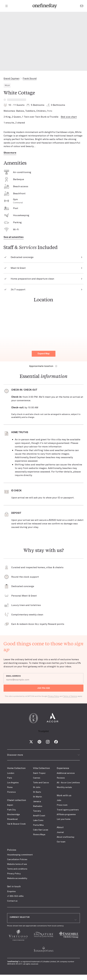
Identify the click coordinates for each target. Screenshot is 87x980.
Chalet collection (17, 800)
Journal (60, 832)
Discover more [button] (43, 755)
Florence (11, 792)
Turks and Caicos (41, 783)
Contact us (12, 901)
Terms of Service (70, 696)
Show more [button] (10, 153)
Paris (10, 778)
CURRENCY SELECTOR (20, 917)
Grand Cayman (11, 78)
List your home (64, 819)
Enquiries (11, 891)
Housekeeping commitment (20, 855)
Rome (10, 787)
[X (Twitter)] (31, 742)
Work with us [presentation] (64, 795)
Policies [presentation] (12, 850)
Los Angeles (13, 783)
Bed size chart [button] (69, 117)
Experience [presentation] (63, 768)
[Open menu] (7, 6)
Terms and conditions (17, 869)
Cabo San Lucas (41, 830)
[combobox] (43, 920)
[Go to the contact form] (82, 6)
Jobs (59, 800)
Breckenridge (13, 815)
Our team (61, 842)
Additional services (66, 773)
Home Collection (16, 768)
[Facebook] (56, 742)
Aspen (10, 805)
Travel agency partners (68, 810)
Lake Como (38, 820)
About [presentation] (60, 827)
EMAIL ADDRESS (13, 676)
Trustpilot (44, 731)
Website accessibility (17, 878)
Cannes (37, 778)
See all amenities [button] (14, 237)
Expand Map (44, 354)
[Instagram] (48, 742)
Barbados (38, 806)
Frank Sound (30, 78)
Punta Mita (38, 825)
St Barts (37, 792)
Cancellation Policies (17, 859)
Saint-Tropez (39, 773)
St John (37, 787)
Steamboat (12, 819)
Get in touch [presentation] (14, 886)
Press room (62, 805)
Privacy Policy (14, 874)
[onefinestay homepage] (45, 6)
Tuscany (37, 811)
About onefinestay (66, 837)
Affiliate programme (66, 815)
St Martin (37, 797)
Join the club (44, 688)
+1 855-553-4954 (15, 896)
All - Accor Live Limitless (68, 783)
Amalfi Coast (39, 816)
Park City (11, 810)
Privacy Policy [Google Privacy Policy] (54, 696)
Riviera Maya (39, 835)
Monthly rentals (64, 787)
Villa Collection (41, 768)
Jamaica (37, 802)
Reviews (61, 778)
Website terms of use (17, 864)
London (11, 773)
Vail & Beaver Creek (16, 824)
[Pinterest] (39, 742)
